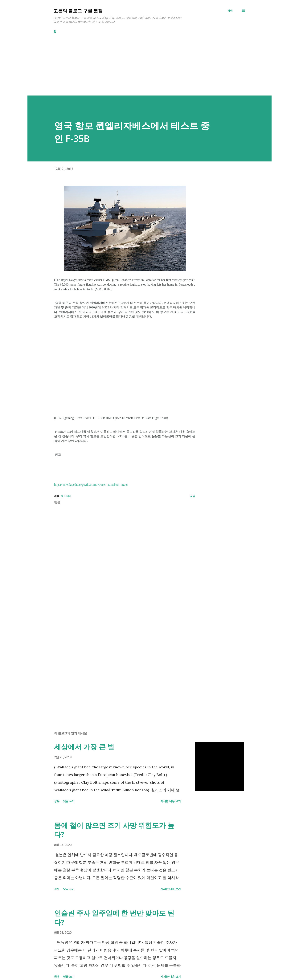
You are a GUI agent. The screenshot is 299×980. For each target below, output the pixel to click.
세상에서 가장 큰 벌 (84, 747)
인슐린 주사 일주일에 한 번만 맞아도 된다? (114, 918)
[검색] (230, 11)
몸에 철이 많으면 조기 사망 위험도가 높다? (114, 830)
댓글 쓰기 (69, 801)
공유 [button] (193, 496)
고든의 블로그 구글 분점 (78, 11)
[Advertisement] (142, 69)
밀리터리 (66, 496)
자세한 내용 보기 (171, 801)
